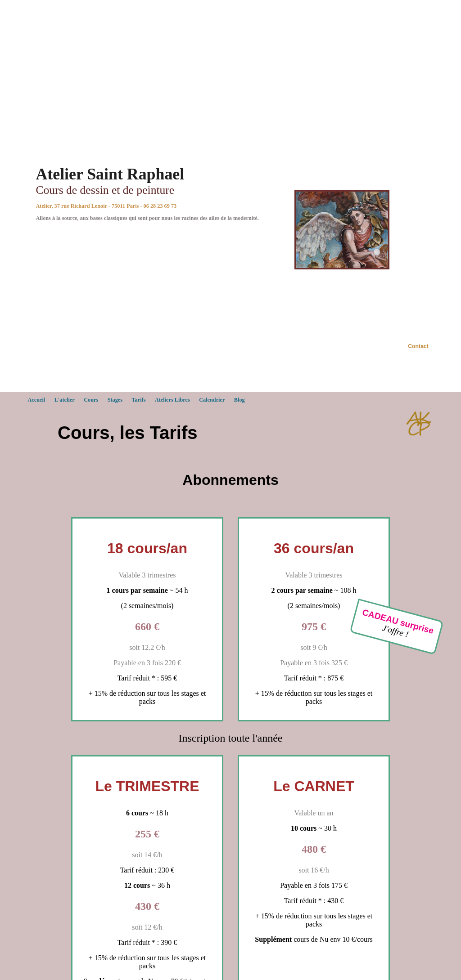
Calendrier (212, 400)
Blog (240, 400)
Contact (418, 346)
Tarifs (139, 400)
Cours (91, 400)
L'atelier (65, 400)
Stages (115, 400)
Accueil (36, 400)
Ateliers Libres (172, 400)
